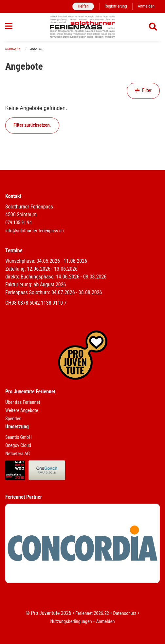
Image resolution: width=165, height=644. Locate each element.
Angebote (37, 49)
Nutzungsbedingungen (71, 622)
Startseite (13, 49)
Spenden (13, 419)
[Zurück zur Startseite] (82, 27)
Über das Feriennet (23, 402)
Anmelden (146, 6)
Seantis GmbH (18, 437)
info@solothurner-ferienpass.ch (35, 231)
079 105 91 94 (18, 223)
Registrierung (116, 6)
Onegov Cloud (18, 446)
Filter (143, 90)
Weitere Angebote (22, 411)
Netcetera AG (18, 454)
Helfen (83, 6)
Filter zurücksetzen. (32, 125)
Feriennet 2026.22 (92, 613)
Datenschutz (125, 613)
